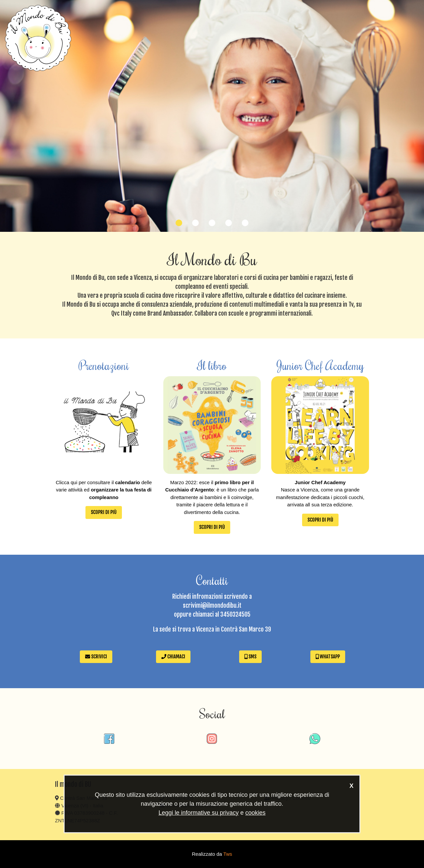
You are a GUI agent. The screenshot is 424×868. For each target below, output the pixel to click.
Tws (228, 854)
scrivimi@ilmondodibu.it (212, 605)
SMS (250, 657)
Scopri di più (104, 512)
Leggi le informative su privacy (198, 813)
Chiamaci (173, 657)
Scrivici (96, 657)
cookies (256, 813)
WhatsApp (328, 657)
